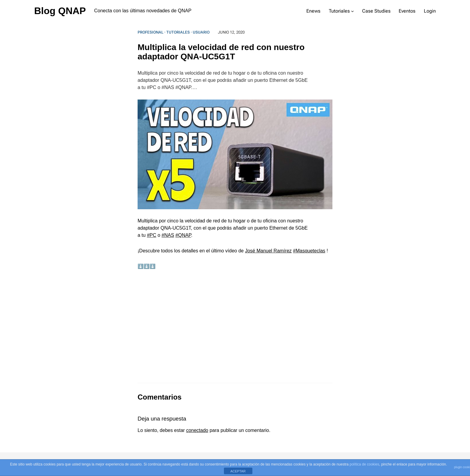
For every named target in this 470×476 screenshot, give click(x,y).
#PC (152, 235)
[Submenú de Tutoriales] (352, 11)
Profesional (150, 32)
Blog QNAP (60, 11)
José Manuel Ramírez (268, 251)
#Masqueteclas (309, 251)
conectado (197, 430)
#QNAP (183, 235)
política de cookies (364, 464)
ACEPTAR (238, 471)
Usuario (201, 32)
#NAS (168, 235)
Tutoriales (178, 32)
